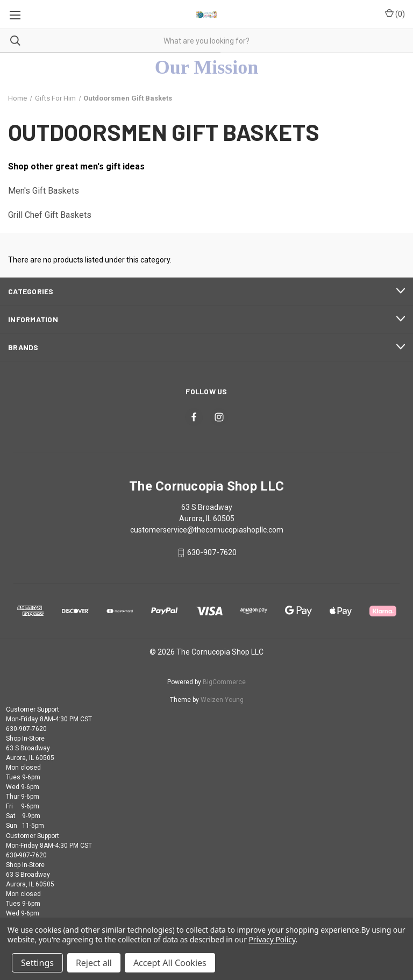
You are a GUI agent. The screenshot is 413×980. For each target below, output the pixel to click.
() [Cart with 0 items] (395, 13)
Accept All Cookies (170, 963)
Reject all (94, 963)
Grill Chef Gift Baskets (50, 215)
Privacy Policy (272, 939)
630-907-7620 (212, 553)
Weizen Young (222, 700)
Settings (37, 963)
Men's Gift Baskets (44, 191)
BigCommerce (224, 682)
